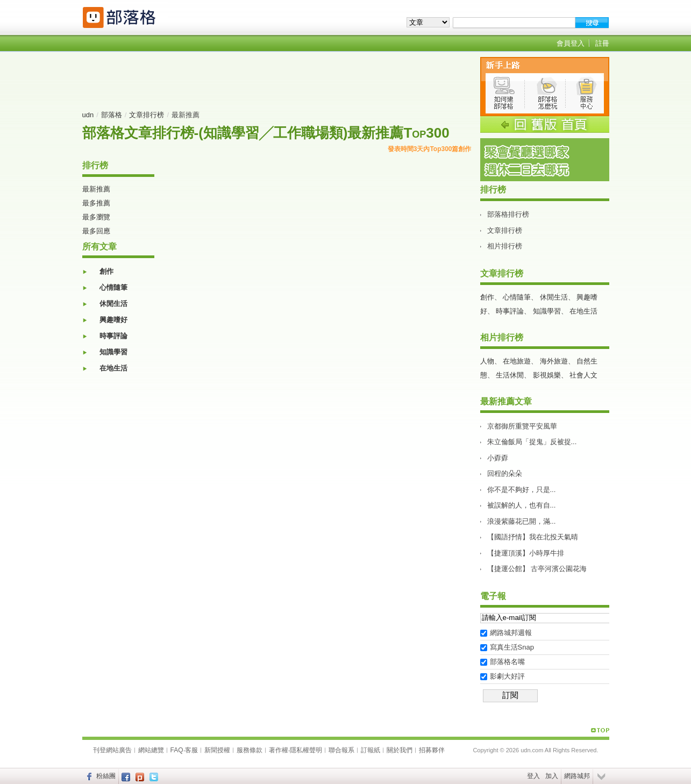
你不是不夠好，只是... (522, 490)
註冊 (602, 43)
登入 (533, 776)
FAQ (177, 750)
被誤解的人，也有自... (522, 505)
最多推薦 (96, 203)
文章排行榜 (147, 115)
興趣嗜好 (113, 320)
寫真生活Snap (512, 647)
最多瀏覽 (96, 217)
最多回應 (96, 231)
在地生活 (113, 368)
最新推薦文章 (506, 401)
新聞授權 (217, 750)
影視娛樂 (547, 375)
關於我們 (400, 750)
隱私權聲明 (306, 750)
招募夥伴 (432, 750)
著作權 (279, 750)
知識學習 (113, 352)
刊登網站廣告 (112, 750)
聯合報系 (341, 750)
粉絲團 (106, 776)
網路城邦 (577, 776)
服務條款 (250, 750)
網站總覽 (151, 750)
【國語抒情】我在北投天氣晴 (533, 537)
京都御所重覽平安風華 (522, 426)
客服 (191, 750)
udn (88, 115)
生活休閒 (510, 375)
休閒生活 (113, 304)
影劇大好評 (507, 676)
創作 (106, 271)
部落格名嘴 (507, 662)
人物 (487, 361)
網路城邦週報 (511, 633)
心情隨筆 (113, 287)
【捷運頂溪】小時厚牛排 (526, 553)
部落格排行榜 (508, 214)
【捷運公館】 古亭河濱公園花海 (537, 569)
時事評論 (113, 336)
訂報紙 (371, 750)
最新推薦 (96, 189)
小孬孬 (498, 458)
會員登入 (571, 43)
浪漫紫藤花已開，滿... (522, 521)
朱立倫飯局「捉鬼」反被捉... (532, 442)
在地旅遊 (517, 361)
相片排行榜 (505, 246)
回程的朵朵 (505, 473)
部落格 (112, 115)
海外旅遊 (554, 361)
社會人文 (583, 375)
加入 (552, 776)
